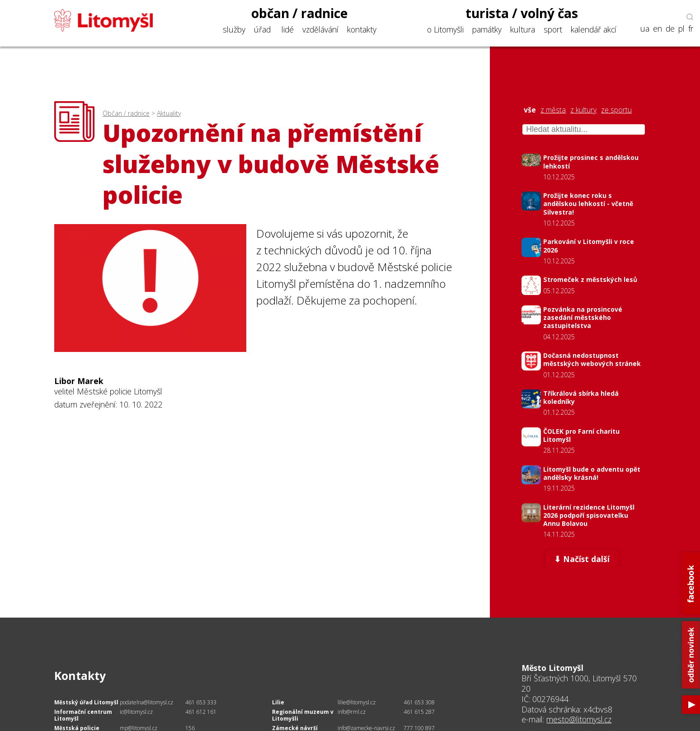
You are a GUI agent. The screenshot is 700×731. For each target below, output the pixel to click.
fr (691, 29)
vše (530, 110)
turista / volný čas (522, 13)
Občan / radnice (126, 113)
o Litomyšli (445, 29)
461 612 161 (201, 712)
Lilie (278, 702)
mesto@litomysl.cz (579, 719)
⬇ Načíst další (582, 559)
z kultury (583, 110)
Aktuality (169, 113)
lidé (288, 29)
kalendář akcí (594, 29)
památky (487, 29)
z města (553, 110)
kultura (523, 29)
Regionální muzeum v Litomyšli (303, 715)
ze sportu (616, 110)
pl (681, 29)
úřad (262, 29)
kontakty (362, 29)
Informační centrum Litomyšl (83, 715)
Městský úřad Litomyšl (86, 702)
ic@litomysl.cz (136, 712)
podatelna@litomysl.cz (146, 702)
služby (234, 29)
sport (553, 29)
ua (645, 29)
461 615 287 (419, 712)
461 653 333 (201, 702)
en (658, 29)
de (670, 29)
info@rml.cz (352, 712)
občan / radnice (300, 13)
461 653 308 (419, 702)
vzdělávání (320, 29)
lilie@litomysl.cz (357, 702)
